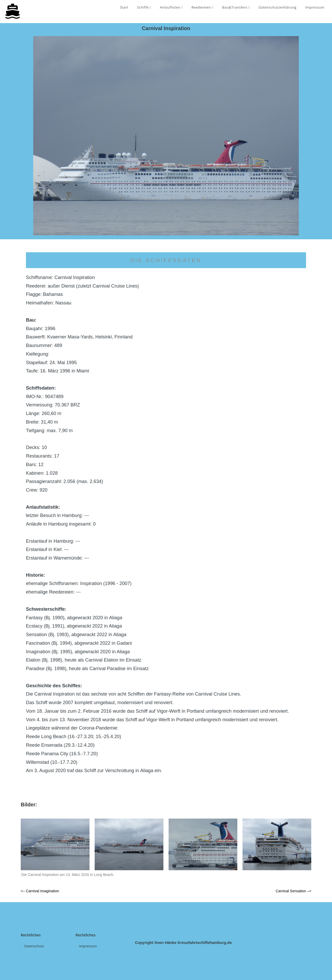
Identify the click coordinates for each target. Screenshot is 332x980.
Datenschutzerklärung (278, 7)
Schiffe (144, 7)
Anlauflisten (171, 7)
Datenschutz (34, 946)
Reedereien (202, 7)
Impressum (315, 7)
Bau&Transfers (236, 7)
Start (124, 7)
